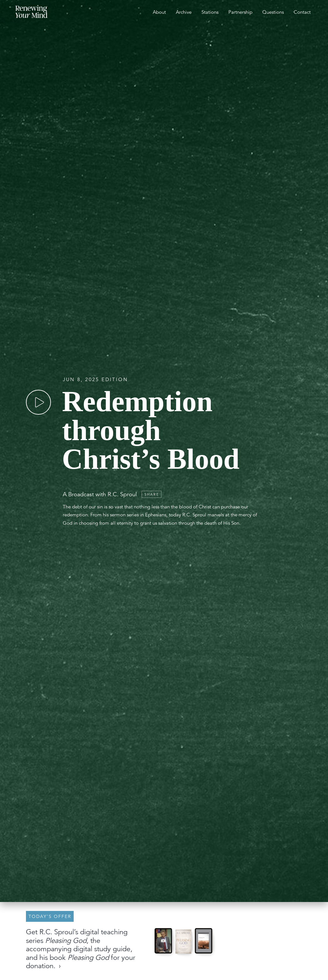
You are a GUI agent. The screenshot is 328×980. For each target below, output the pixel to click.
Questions (273, 12)
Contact (302, 12)
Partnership (240, 12)
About (159, 12)
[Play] (38, 402)
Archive (184, 12)
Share (152, 494)
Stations (210, 12)
